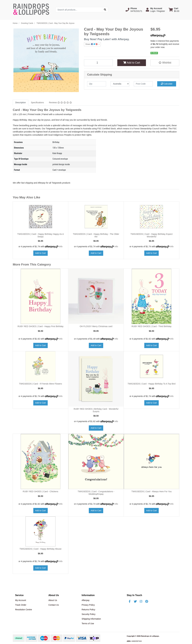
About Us (53, 600)
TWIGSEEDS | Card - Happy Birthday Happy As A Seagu (40, 235)
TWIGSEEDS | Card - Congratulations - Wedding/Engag (96, 493)
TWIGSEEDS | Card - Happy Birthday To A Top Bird (151, 384)
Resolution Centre (24, 610)
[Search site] (105, 10)
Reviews (60, 102)
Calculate (167, 84)
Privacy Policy (88, 605)
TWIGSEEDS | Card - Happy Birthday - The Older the (96, 235)
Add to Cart (132, 63)
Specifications (37, 102)
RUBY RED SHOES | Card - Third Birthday (151, 326)
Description (21, 102)
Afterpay (85, 600)
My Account (21, 600)
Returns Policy (88, 610)
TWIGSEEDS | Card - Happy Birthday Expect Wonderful (152, 235)
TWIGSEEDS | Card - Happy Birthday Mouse (40, 549)
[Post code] (143, 84)
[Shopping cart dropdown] (174, 10)
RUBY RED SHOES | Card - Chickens (41, 491)
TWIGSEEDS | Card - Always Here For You (151, 491)
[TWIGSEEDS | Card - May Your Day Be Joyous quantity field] (98, 63)
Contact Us (54, 605)
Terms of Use (88, 623)
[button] (134, 10)
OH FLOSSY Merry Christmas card (96, 326)
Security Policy (88, 614)
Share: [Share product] (92, 44)
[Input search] (79, 10)
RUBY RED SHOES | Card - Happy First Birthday (40, 326)
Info (61, 246)
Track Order (21, 605)
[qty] (97, 84)
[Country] (120, 84)
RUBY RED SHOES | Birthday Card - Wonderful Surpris (96, 410)
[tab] (21, 103)
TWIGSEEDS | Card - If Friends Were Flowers (41, 384)
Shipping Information (91, 619)
